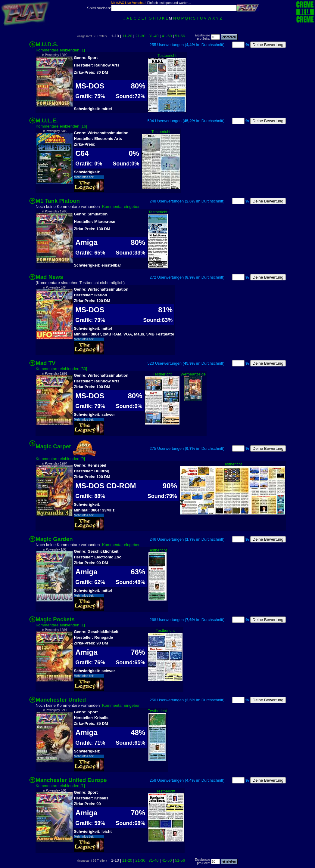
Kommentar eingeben (121, 207)
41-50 (167, 36)
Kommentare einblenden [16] (61, 126)
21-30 (140, 36)
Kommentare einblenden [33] (61, 369)
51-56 (180, 36)
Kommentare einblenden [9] (60, 459)
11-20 (127, 36)
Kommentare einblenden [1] (60, 50)
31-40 (153, 36)
